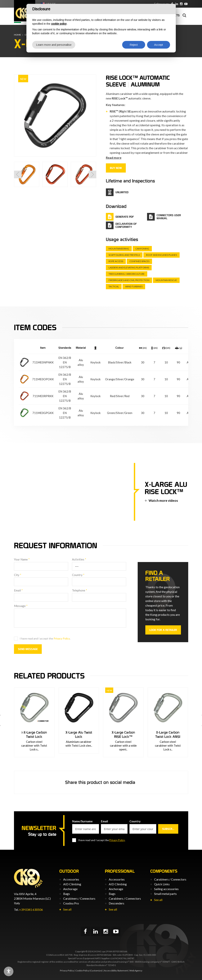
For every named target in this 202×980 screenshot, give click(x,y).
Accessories (71, 879)
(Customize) (96, 971)
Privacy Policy (62, 638)
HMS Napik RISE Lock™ (19, 734)
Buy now (116, 168)
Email (18, 590)
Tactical (114, 286)
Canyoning (142, 249)
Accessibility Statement (116, 971)
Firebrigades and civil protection (129, 280)
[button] (18, 174)
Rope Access (116, 261)
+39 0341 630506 (31, 910)
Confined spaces (139, 261)
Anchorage (70, 889)
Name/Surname (82, 821)
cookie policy (59, 24)
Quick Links (162, 884)
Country (78, 575)
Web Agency (136, 971)
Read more (114, 158)
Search (184, 15)
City (18, 575)
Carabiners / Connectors (79, 898)
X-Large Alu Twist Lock (108, 734)
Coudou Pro (71, 903)
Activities (79, 559)
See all (67, 909)
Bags (67, 894)
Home (18, 35)
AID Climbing (72, 884)
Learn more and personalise (54, 45)
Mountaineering (119, 249)
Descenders (117, 903)
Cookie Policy (82, 971)
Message (21, 606)
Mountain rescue (166, 280)
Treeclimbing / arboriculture (127, 274)
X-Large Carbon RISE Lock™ (152, 734)
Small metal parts (165, 894)
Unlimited (122, 192)
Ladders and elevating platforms (129, 268)
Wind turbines (134, 286)
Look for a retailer (163, 630)
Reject (134, 45)
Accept (159, 45)
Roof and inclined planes (162, 255)
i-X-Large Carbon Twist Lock (63, 734)
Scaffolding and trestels (124, 255)
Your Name (22, 559)
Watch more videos (163, 501)
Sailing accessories (166, 889)
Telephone (80, 590)
